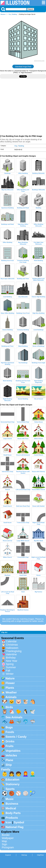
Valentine (11, 654)
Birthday (11, 658)
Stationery (13, 784)
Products (12, 818)
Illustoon (3, 14)
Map (4, 841)
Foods (10, 732)
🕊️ (33, 712)
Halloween (12, 648)
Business (12, 804)
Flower (10, 683)
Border (6, 835)
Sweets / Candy (16, 737)
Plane (9, 760)
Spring (10, 664)
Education (12, 780)
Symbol (19, 822)
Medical (11, 808)
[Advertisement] (23, 108)
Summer (11, 667)
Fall (8, 671)
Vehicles (11, 755)
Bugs (9, 727)
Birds (9, 707)
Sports (10, 789)
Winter (10, 674)
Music (10, 799)
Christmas (12, 645)
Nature (10, 678)
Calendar (11, 641)
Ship (9, 765)
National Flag (15, 827)
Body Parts (13, 813)
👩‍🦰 (26, 774)
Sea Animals (14, 717)
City (10, 14)
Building (15, 14)
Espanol (8, 855)
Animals (11, 697)
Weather (11, 692)
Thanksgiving (14, 651)
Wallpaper (8, 838)
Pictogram (8, 847)
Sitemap (24, 855)
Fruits (10, 746)
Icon (8, 822)
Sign (4, 844)
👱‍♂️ (33, 774)
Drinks (10, 741)
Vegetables (13, 751)
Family (6, 769)
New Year (12, 661)
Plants (10, 688)
